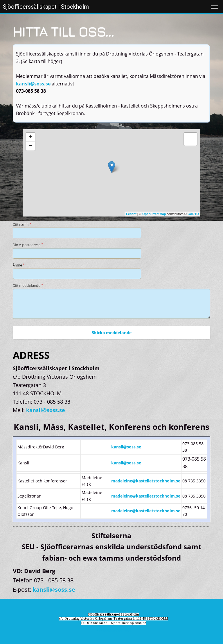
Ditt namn (22, 225)
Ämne (19, 265)
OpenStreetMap (154, 214)
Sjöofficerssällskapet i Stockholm (46, 7)
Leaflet (131, 214)
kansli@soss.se (33, 84)
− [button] (31, 146)
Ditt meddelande (28, 286)
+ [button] (31, 137)
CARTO (193, 214)
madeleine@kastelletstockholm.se (146, 481)
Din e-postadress (28, 245)
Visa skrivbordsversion (113, 631)
